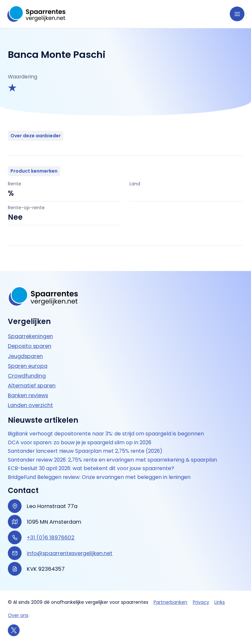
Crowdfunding (27, 376)
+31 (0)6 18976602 (51, 538)
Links (220, 602)
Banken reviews (28, 395)
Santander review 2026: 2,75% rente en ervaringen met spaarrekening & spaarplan (112, 460)
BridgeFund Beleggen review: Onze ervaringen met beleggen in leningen (99, 477)
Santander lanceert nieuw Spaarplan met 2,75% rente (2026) (85, 451)
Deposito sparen (30, 346)
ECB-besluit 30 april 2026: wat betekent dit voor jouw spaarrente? (91, 468)
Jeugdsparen (25, 356)
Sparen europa (28, 366)
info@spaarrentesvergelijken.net (70, 553)
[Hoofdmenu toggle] (237, 14)
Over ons (18, 615)
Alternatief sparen (32, 386)
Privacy (201, 602)
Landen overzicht (30, 405)
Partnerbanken (170, 602)
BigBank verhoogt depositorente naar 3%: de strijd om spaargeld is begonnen (106, 434)
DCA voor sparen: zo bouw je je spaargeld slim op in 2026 (80, 443)
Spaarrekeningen (30, 336)
